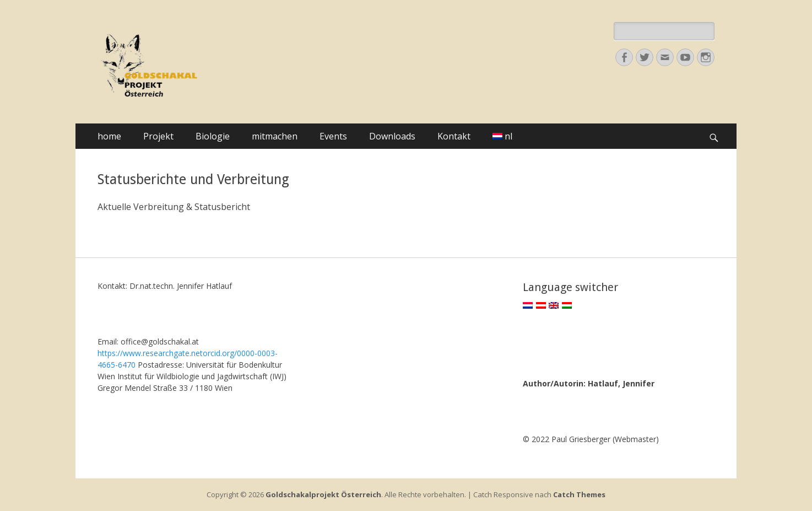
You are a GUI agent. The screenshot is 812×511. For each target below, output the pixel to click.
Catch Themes (579, 494)
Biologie (213, 136)
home (109, 136)
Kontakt (454, 136)
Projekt (158, 136)
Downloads (392, 136)
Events (333, 136)
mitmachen (275, 136)
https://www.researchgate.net (150, 353)
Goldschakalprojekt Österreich (323, 494)
